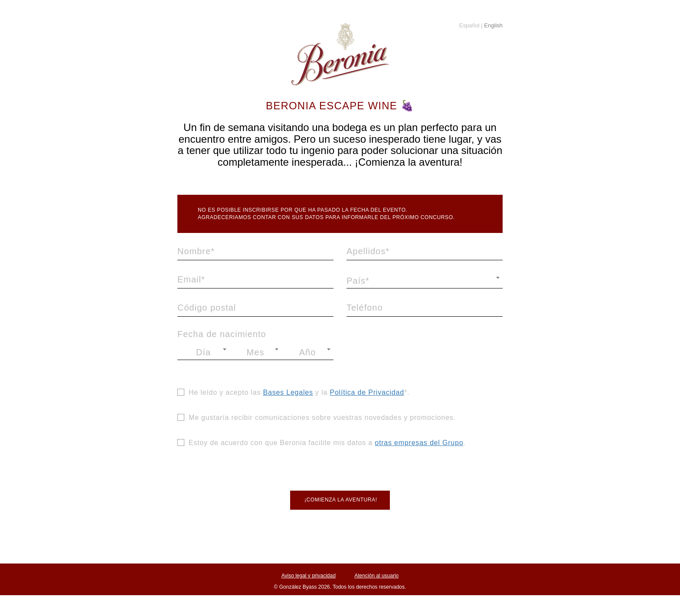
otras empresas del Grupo (419, 443)
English (493, 25)
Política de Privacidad (367, 392)
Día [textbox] (203, 352)
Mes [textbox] (256, 352)
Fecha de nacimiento (222, 334)
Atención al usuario (376, 576)
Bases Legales (288, 392)
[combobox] (425, 281)
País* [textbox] (358, 281)
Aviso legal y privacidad (309, 576)
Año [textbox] (308, 352)
